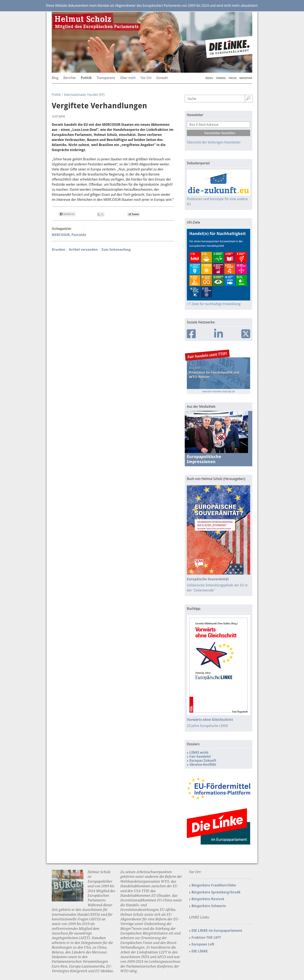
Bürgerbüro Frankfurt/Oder (214, 885)
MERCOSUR (61, 235)
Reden (209, 78)
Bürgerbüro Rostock (208, 899)
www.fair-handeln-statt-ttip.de (218, 391)
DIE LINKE (200, 951)
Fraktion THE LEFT (206, 938)
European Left (203, 944)
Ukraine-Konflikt (203, 765)
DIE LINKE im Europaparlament (217, 931)
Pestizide (79, 235)
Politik (56, 95)
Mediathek (246, 78)
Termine (221, 78)
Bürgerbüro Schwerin (209, 906)
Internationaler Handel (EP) (84, 95)
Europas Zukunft (203, 761)
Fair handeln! (200, 757)
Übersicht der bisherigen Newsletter (214, 142)
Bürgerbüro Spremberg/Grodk (216, 892)
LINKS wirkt (199, 753)
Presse (233, 78)
